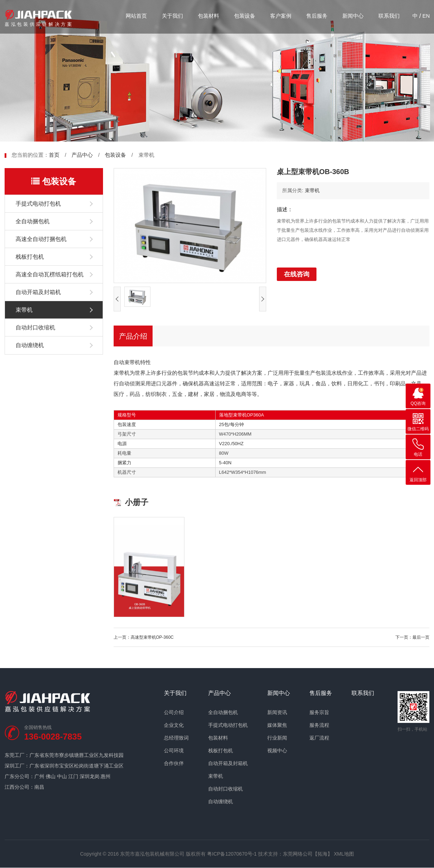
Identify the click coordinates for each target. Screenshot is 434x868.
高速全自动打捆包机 (41, 239)
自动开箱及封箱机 (38, 292)
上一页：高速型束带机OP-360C (144, 637)
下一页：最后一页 (412, 637)
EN (426, 16)
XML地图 (344, 854)
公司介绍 (174, 712)
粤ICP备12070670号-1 (232, 854)
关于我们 (172, 16)
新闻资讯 (277, 712)
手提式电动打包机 (38, 204)
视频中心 (277, 751)
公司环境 (174, 751)
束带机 (24, 310)
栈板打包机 (30, 257)
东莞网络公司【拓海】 (308, 854)
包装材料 (209, 16)
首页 (54, 155)
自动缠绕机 (30, 345)
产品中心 (82, 155)
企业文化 (174, 725)
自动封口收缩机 (35, 327)
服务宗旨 (319, 712)
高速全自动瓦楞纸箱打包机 (50, 274)
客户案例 (281, 16)
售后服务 (317, 16)
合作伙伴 (174, 763)
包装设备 (245, 16)
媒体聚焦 (277, 725)
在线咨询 (297, 274)
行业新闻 (277, 738)
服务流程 (319, 725)
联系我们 (389, 16)
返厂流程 (319, 738)
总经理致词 (176, 738)
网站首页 (136, 16)
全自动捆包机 (33, 221)
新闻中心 (353, 16)
